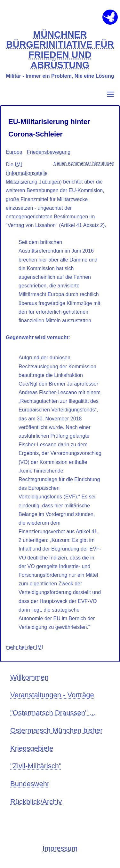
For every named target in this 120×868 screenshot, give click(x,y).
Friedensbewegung (49, 152)
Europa (14, 152)
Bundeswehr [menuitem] (30, 784)
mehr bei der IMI (24, 647)
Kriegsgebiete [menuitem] (32, 748)
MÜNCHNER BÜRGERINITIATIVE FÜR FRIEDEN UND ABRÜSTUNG (60, 50)
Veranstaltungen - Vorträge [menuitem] (52, 695)
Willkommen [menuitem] (29, 677)
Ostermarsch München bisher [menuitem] (56, 730)
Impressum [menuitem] (60, 848)
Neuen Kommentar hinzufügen (84, 163)
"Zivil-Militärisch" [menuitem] (36, 766)
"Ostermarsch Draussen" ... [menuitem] (53, 713)
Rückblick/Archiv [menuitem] (36, 802)
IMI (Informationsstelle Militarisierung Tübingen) (34, 173)
